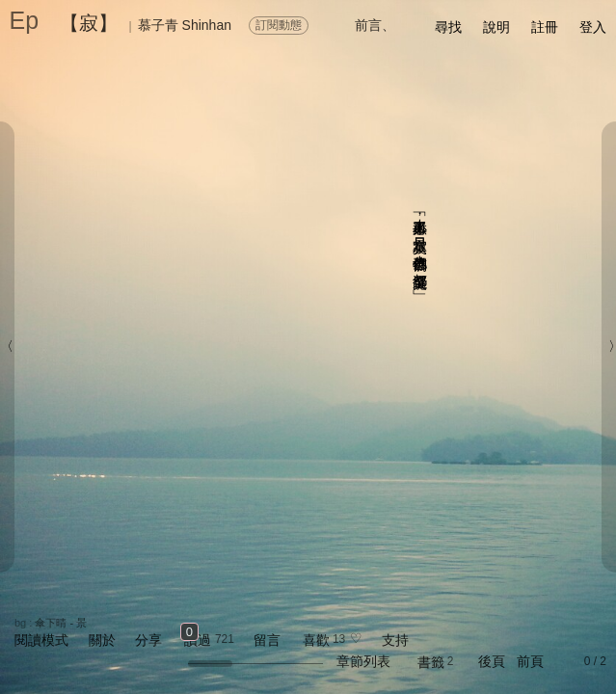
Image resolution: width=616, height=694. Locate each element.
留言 (267, 640)
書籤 (431, 662)
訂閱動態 (279, 25)
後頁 (492, 661)
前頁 (530, 661)
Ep (25, 20)
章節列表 (363, 661)
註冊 (545, 27)
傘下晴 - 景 (61, 623)
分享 (148, 640)
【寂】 (89, 23)
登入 (593, 27)
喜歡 (316, 640)
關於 (102, 640)
